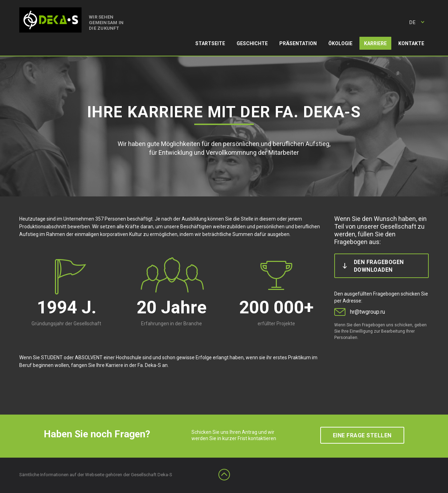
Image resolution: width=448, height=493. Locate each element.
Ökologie (340, 43)
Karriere (375, 43)
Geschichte (252, 43)
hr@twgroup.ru (367, 312)
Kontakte (411, 43)
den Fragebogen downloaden (379, 266)
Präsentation (298, 43)
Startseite (210, 43)
